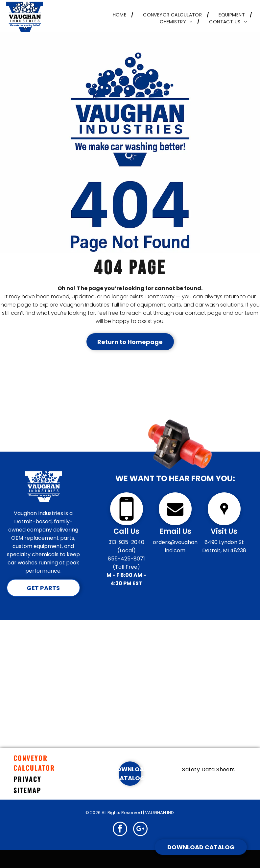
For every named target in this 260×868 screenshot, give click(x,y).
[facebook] (120, 830)
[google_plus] (140, 830)
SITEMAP (27, 790)
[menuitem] (118, 15)
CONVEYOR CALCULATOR (34, 763)
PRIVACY (27, 779)
